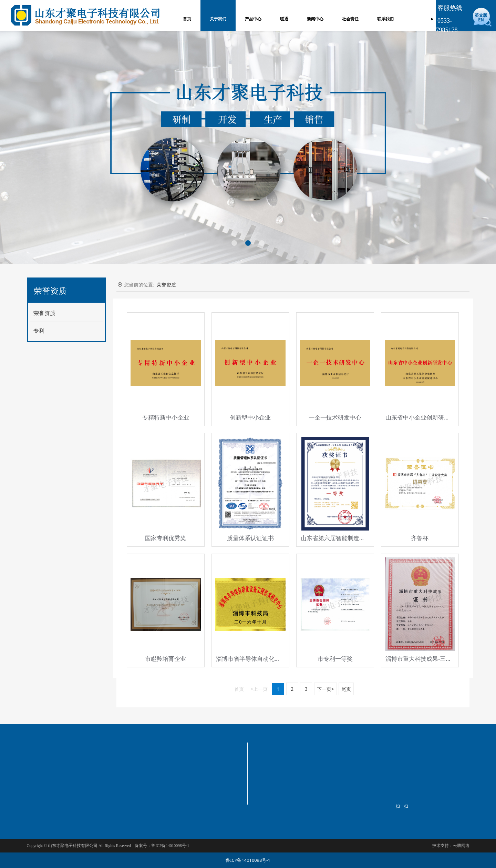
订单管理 (418, 19)
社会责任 (348, 19)
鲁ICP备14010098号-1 (248, 860)
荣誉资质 (44, 313)
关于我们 (216, 19)
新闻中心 (313, 19)
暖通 (282, 19)
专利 (39, 331)
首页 (185, 19)
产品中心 (251, 19)
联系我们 (383, 19)
